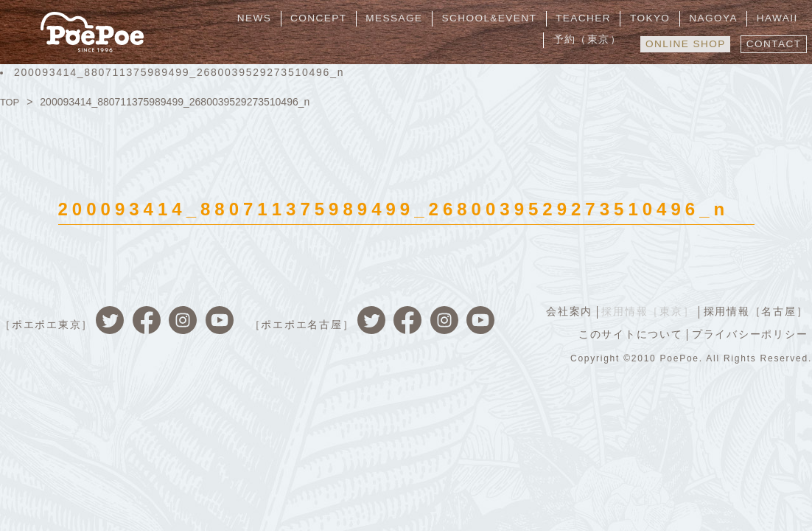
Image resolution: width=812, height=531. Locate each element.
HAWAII (699, 18)
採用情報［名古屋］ (755, 311)
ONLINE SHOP (679, 42)
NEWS (210, 18)
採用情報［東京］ (645, 311)
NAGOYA (641, 18)
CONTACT (772, 42)
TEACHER (521, 18)
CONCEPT (269, 18)
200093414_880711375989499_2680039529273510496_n (179, 72)
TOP (11, 102)
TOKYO (583, 18)
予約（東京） (767, 18)
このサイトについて (628, 333)
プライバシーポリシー (749, 333)
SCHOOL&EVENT (431, 18)
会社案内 (564, 311)
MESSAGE (340, 18)
